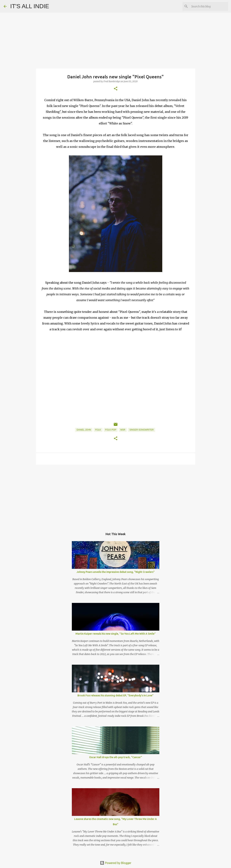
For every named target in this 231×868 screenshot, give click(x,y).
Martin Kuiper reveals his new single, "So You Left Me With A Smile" (116, 634)
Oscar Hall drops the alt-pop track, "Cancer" (116, 757)
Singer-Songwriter (142, 430)
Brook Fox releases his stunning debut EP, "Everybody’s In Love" (115, 695)
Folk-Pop (111, 430)
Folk (98, 430)
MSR (123, 430)
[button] (116, 89)
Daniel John (84, 430)
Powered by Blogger (116, 863)
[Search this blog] (209, 6)
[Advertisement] (116, 496)
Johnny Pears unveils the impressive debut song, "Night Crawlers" (116, 572)
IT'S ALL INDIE (30, 6)
